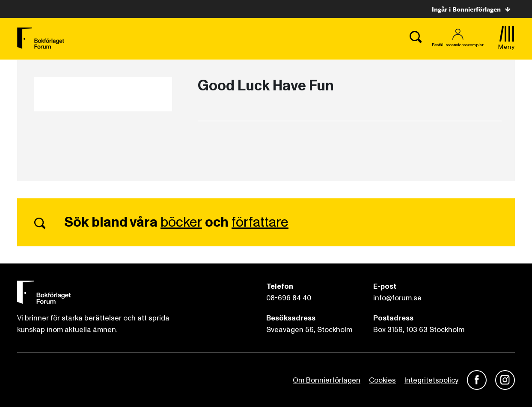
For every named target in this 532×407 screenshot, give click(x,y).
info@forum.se (397, 298)
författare (260, 222)
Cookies (382, 380)
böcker (181, 222)
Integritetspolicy (431, 380)
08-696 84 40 (289, 298)
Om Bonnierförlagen (327, 380)
